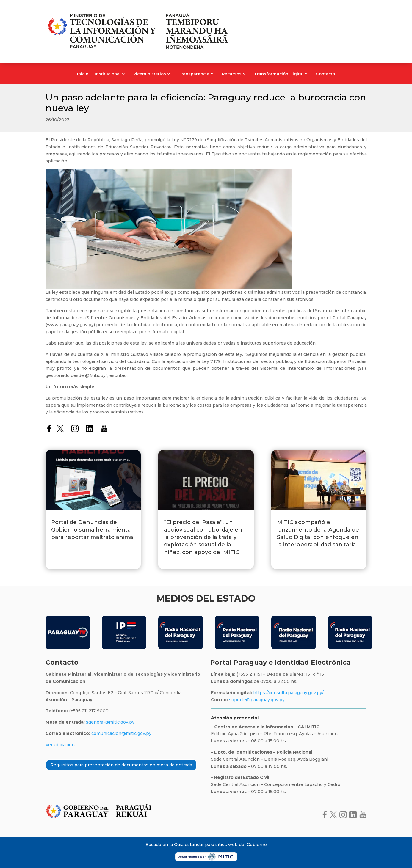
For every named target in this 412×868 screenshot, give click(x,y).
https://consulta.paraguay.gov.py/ (288, 693)
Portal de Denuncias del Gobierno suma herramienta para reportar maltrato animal (93, 530)
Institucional (108, 74)
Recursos (232, 74)
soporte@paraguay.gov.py (257, 700)
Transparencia (194, 74)
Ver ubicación (60, 745)
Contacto (325, 74)
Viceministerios (150, 74)
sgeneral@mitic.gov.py (110, 722)
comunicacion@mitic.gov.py (121, 733)
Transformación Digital (279, 74)
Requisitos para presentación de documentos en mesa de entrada (121, 765)
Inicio (83, 74)
